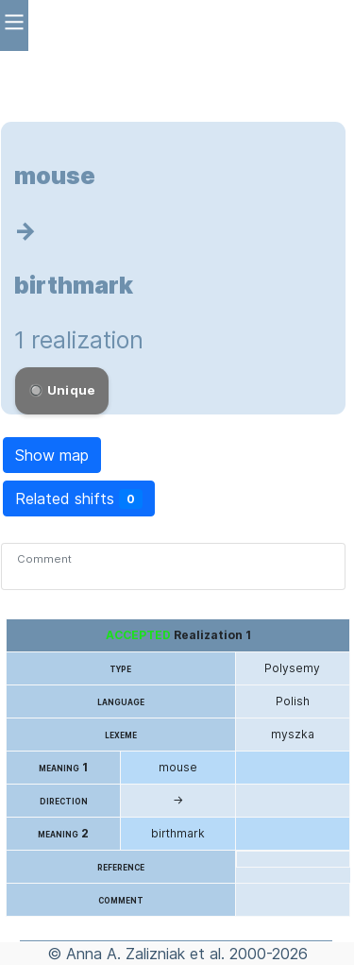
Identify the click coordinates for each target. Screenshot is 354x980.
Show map (52, 455)
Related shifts (79, 499)
